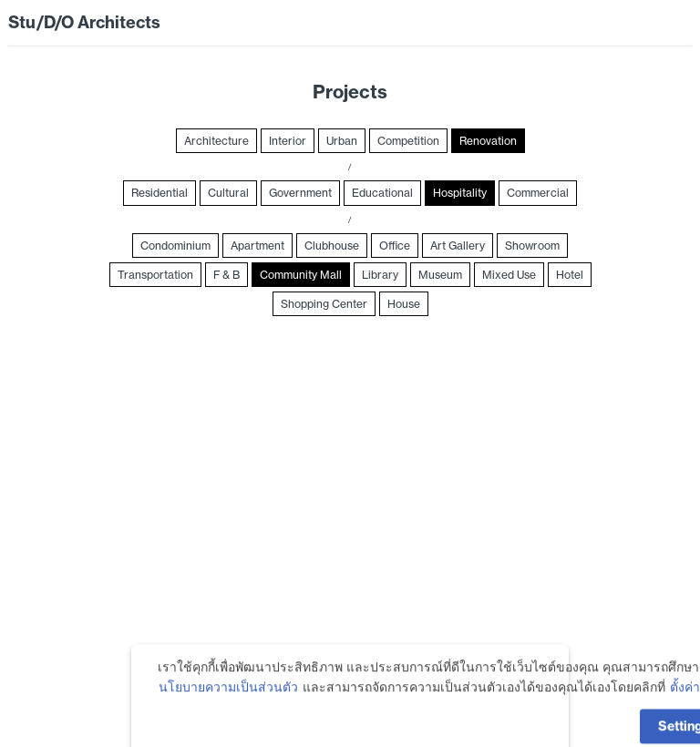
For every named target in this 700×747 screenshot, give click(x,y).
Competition (408, 141)
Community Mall (301, 275)
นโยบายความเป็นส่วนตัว (228, 710)
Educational (382, 193)
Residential (160, 193)
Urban (342, 141)
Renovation (488, 141)
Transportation (155, 275)
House (404, 304)
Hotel (570, 275)
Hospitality (460, 193)
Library (380, 275)
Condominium (175, 246)
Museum (440, 275)
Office (395, 246)
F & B (226, 275)
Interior (288, 141)
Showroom (532, 246)
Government (300, 193)
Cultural (228, 193)
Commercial (538, 193)
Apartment (257, 246)
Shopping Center (324, 304)
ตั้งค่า (685, 710)
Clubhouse (332, 246)
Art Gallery (458, 246)
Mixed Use (509, 275)
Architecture (216, 141)
